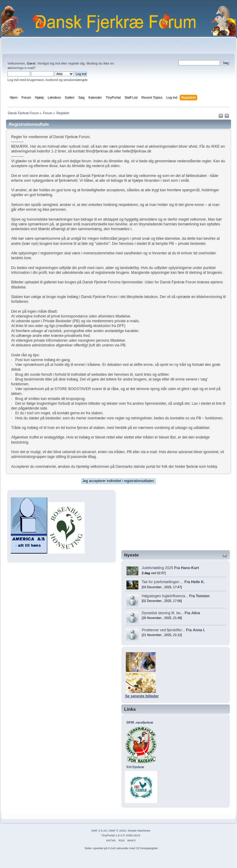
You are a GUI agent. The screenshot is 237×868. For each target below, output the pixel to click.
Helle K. (198, 582)
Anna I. (199, 630)
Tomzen (203, 596)
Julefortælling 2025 (157, 568)
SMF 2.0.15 (99, 830)
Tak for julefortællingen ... (162, 582)
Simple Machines (139, 830)
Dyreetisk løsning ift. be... (163, 613)
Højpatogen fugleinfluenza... (165, 596)
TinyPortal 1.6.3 (112, 835)
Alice (196, 613)
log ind (55, 63)
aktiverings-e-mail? (22, 68)
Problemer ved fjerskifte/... (163, 630)
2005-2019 (133, 835)
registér (74, 63)
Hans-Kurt (190, 568)
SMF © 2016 (117, 830)
